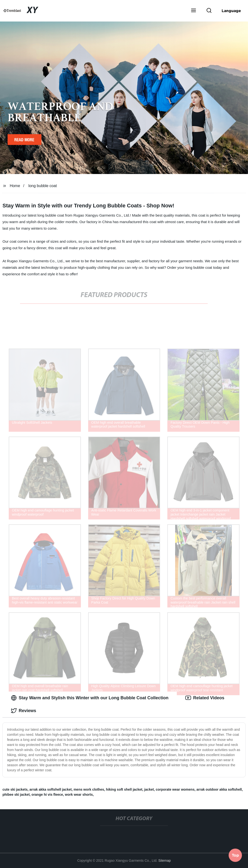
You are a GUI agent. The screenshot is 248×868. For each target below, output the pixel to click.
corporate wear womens (175, 789)
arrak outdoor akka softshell (219, 789)
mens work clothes (89, 789)
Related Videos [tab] (205, 698)
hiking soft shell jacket (124, 789)
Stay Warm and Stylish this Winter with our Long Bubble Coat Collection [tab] (90, 698)
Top (235, 855)
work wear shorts (79, 795)
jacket (149, 789)
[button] (194, 11)
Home (15, 186)
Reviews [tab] (23, 711)
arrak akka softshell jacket (51, 789)
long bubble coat (43, 186)
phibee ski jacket (16, 795)
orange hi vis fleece (47, 795)
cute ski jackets (15, 789)
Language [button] (231, 11)
